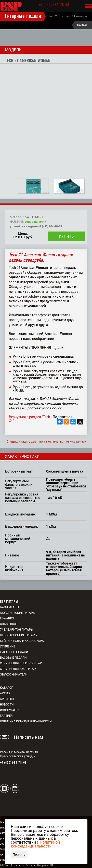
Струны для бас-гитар (18, 669)
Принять (19, 854)
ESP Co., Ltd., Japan (11, 865)
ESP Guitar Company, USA (39, 865)
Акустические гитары (18, 613)
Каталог (7, 688)
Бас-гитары (9, 607)
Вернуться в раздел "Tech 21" (29, 419)
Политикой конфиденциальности (35, 844)
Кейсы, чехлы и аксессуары (22, 641)
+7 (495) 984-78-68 (54, 5)
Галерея (6, 716)
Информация (10, 710)
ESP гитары (9, 602)
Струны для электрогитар (21, 663)
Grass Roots (10, 624)
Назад (82, 25)
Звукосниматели (14, 675)
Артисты (7, 699)
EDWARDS (7, 618)
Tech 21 (53, 16)
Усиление (8, 646)
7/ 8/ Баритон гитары (17, 630)
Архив (5, 693)
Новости (7, 705)
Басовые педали (13, 658)
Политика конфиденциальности (26, 721)
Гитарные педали (23, 16)
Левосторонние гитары (19, 635)
